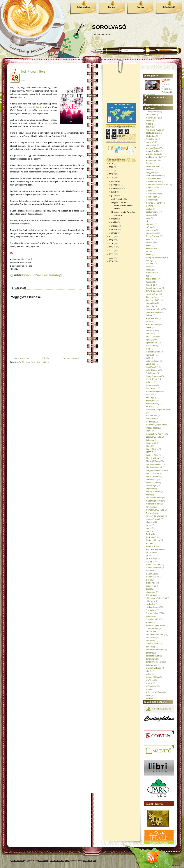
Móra (148, 495)
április (114, 222)
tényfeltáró (151, 638)
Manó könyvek (153, 473)
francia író (151, 285)
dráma (149, 227)
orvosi (149, 528)
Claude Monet (152, 194)
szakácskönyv (152, 607)
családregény (152, 212)
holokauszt (151, 331)
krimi (148, 431)
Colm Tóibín (152, 197)
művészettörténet (154, 498)
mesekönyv (151, 485)
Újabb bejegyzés (21, 358)
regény (45, 275)
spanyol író (151, 586)
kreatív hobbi (152, 428)
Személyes (151, 610)
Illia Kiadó (151, 346)
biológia (150, 169)
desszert (150, 215)
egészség (150, 230)
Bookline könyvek (154, 175)
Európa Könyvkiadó (155, 258)
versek (149, 683)
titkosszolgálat (152, 656)
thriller (149, 653)
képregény (151, 400)
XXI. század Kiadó (154, 692)
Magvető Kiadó (153, 461)
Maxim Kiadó (152, 483)
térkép (149, 647)
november (116, 185)
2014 (111, 247)
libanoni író (151, 443)
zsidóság (150, 698)
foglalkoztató (152, 279)
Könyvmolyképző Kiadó (157, 425)
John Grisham (152, 370)
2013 (111, 251)
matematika (151, 479)
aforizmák (151, 115)
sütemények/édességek (157, 598)
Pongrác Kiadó (153, 546)
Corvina (150, 206)
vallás (149, 674)
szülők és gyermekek (156, 625)
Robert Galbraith (154, 565)
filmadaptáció (152, 273)
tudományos (152, 665)
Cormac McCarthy (154, 203)
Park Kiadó (151, 537)
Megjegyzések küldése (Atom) (36, 362)
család (149, 209)
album (149, 127)
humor (149, 333)
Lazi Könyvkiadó (153, 437)
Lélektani (150, 440)
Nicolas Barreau (153, 504)
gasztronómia (152, 294)
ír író (148, 349)
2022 (111, 167)
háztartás (150, 321)
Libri (148, 446)
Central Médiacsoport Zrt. (158, 185)
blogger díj (151, 172)
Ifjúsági (149, 340)
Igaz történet (152, 343)
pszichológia (152, 558)
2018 (111, 178)
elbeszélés (151, 233)
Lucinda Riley (152, 455)
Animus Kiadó (152, 148)
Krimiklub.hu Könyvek (156, 434)
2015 (111, 244)
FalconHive (43, 860)
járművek (150, 355)
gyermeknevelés (153, 312)
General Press (153, 297)
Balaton (149, 163)
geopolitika (151, 303)
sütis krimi (151, 601)
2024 (111, 163)
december (116, 181)
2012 (111, 254)
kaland (149, 382)
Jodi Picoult (36, 275)
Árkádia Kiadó (152, 154)
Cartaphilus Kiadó (154, 179)
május (114, 219)
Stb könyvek (152, 595)
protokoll (150, 552)
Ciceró (149, 191)
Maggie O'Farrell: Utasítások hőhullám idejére (122, 206)
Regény (140, 7)
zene (148, 695)
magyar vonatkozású (155, 470)
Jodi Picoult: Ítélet (33, 71)
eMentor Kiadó (153, 248)
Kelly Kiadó (151, 394)
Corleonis (150, 200)
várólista (150, 680)
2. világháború (152, 112)
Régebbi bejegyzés (71, 358)
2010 (111, 261)
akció (148, 121)
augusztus (116, 188)
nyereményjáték (153, 519)
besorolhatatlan (153, 166)
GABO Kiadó (152, 291)
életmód (150, 239)
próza (149, 556)
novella (149, 507)
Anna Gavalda (153, 151)
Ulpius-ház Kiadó (154, 668)
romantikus (151, 571)
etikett (149, 254)
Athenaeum (26, 275)
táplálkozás (151, 631)
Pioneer (150, 543)
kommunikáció (153, 419)
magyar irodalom (154, 464)
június (114, 195)
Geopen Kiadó (153, 300)
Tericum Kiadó (153, 644)
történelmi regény (154, 662)
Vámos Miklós (152, 677)
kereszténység (153, 404)
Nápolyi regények (154, 501)
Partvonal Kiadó (153, 540)
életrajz (149, 242)
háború (149, 315)
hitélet (149, 327)
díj (147, 221)
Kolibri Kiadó (152, 416)
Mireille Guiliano (153, 492)
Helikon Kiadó (152, 324)
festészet (150, 267)
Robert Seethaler (154, 568)
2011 (111, 258)
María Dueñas (152, 476)
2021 (111, 171)
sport (148, 589)
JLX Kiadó (151, 364)
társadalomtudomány (156, 635)
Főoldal (46, 358)
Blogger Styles (90, 860)
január (114, 233)
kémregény (151, 397)
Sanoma (150, 574)
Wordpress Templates (60, 860)
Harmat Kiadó (152, 318)
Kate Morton (152, 388)
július (114, 192)
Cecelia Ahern (152, 181)
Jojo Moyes (151, 373)
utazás (149, 671)
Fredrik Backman (154, 288)
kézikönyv (151, 406)
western (150, 689)
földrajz (149, 282)
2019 (111, 174)
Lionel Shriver (152, 449)
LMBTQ (150, 452)
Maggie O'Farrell (154, 458)
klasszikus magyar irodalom (159, 410)
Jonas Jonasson (153, 376)
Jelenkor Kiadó (153, 361)
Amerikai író (152, 139)
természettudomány (155, 650)
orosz (149, 525)
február (115, 229)
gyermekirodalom (154, 309)
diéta (148, 218)
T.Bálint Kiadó (152, 628)
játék (148, 358)
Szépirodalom (83, 7)
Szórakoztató (169, 7)
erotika (149, 252)
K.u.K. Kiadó (152, 379)
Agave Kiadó (152, 118)
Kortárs (112, 7)
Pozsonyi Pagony (154, 549)
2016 (111, 240)
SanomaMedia (153, 577)
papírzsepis (151, 531)
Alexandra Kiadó (154, 130)
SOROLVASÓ (109, 27)
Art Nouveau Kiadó (155, 157)
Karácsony (151, 385)
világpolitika (151, 686)
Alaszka (150, 124)
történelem (151, 659)
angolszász (151, 145)
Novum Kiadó (152, 513)
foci (148, 276)
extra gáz (150, 261)
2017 (111, 236)
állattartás (151, 136)
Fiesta (149, 270)
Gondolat (150, 306)
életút (149, 245)
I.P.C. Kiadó (151, 337)
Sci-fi (148, 580)
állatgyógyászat (153, 133)
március (115, 226)
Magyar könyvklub (154, 467)
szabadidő (151, 604)
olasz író (150, 522)
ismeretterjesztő (153, 352)
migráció (150, 489)
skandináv (151, 583)
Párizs (149, 534)
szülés (149, 622)
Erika (168, 80)
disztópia (150, 224)
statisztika (151, 592)
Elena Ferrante (153, 236)
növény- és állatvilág (155, 516)
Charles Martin (153, 188)
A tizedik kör (33, 107)
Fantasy (150, 264)
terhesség (151, 641)
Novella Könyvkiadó (155, 510)
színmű (149, 616)
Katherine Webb (153, 391)
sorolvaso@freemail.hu (154, 105)
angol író (150, 142)
